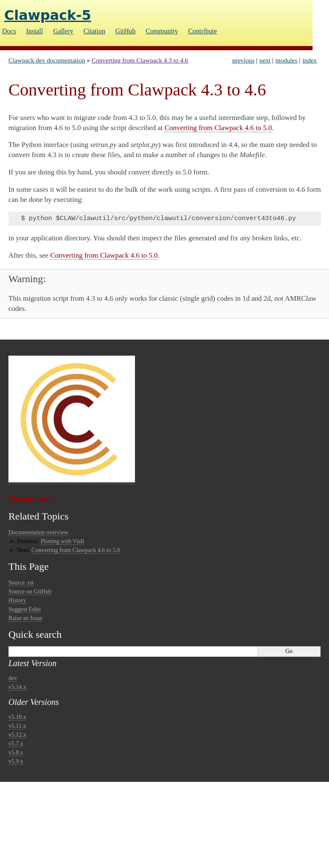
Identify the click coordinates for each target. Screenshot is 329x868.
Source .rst (21, 583)
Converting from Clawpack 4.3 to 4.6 (140, 60)
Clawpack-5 (48, 15)
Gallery (63, 31)
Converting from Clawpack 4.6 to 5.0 (76, 550)
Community (162, 31)
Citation (94, 31)
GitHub (125, 31)
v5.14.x (17, 687)
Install (35, 31)
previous (243, 60)
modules (286, 60)
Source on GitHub (30, 592)
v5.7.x (16, 744)
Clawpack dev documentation (47, 60)
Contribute (202, 31)
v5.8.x (16, 752)
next (265, 60)
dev (13, 678)
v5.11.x (17, 726)
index (310, 60)
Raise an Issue (25, 618)
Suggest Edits (25, 609)
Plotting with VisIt (62, 541)
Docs (9, 31)
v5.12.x (17, 735)
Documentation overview (38, 532)
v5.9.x (16, 761)
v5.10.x (17, 717)
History (17, 600)
